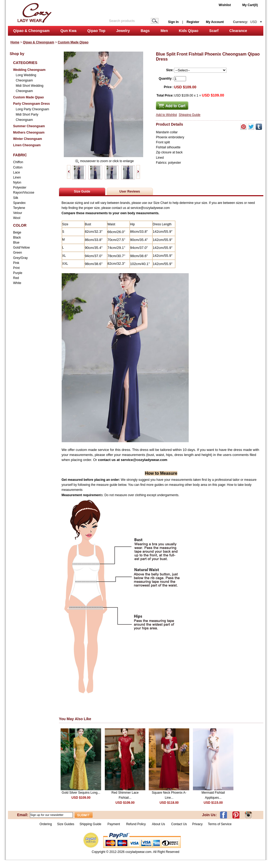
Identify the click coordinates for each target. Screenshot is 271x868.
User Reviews (130, 191)
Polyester (20, 188)
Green (18, 253)
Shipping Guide (189, 115)
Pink (16, 263)
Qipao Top (96, 31)
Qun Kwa (68, 31)
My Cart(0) (250, 5)
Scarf (214, 31)
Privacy (197, 824)
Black (17, 237)
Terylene (19, 208)
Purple (18, 273)
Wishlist (225, 5)
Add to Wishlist (166, 115)
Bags (145, 31)
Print (17, 268)
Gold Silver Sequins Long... (81, 793)
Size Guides (66, 824)
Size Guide (82, 191)
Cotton (18, 167)
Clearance (238, 31)
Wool (17, 218)
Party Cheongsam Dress (32, 104)
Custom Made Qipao (73, 42)
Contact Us (179, 824)
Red (16, 278)
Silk (16, 198)
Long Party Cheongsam (33, 109)
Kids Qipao (189, 31)
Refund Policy (136, 824)
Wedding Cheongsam (29, 70)
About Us (159, 824)
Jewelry (123, 31)
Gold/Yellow (22, 248)
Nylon (17, 182)
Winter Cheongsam (28, 139)
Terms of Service (220, 824)
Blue (16, 243)
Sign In (173, 22)
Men (164, 31)
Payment (114, 824)
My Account (215, 22)
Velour (18, 213)
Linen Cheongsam (27, 145)
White (17, 283)
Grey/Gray (21, 258)
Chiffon (18, 162)
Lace (17, 172)
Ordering (46, 824)
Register (193, 22)
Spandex (19, 203)
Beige (17, 232)
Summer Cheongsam (29, 126)
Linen (17, 177)
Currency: (245, 22)
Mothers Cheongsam (29, 133)
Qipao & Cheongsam (31, 31)
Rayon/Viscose (24, 193)
